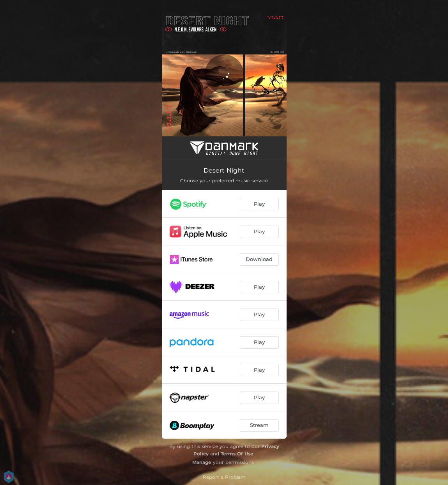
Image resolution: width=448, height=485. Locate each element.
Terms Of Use (237, 454)
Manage (202, 462)
